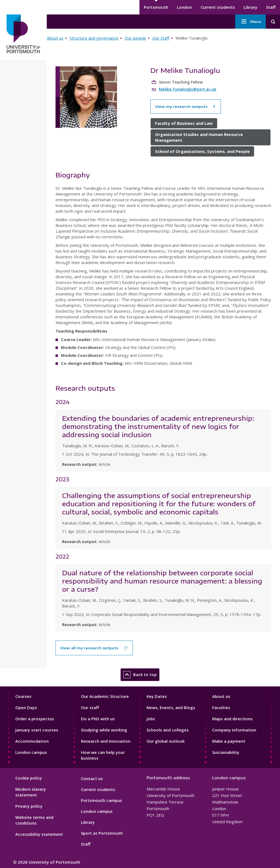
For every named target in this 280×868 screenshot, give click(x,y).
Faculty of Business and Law (184, 123)
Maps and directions (232, 719)
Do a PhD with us (98, 719)
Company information (234, 730)
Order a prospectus (35, 719)
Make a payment (229, 741)
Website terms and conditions (34, 820)
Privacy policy (29, 806)
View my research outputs (186, 106)
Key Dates (157, 696)
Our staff (90, 707)
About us (55, 38)
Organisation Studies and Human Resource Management (199, 137)
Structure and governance (94, 38)
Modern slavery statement (31, 792)
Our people (135, 38)
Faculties (221, 707)
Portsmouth (156, 7)
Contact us (92, 778)
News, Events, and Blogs (171, 707)
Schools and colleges (168, 730)
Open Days (26, 707)
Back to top (140, 675)
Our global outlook (166, 741)
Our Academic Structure (105, 696)
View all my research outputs (89, 648)
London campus (31, 752)
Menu (250, 22)
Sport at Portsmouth (102, 833)
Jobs (151, 719)
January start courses (37, 730)
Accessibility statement (39, 834)
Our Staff (161, 38)
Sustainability (226, 752)
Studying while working (104, 730)
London (184, 7)
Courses (23, 696)
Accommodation (32, 741)
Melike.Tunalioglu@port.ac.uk (188, 89)
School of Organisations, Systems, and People (202, 151)
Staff (271, 7)
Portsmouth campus (101, 800)
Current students (218, 7)
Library (250, 7)
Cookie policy (29, 778)
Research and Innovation (106, 741)
